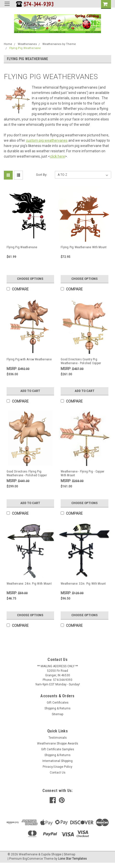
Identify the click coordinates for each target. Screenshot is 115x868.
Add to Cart (30, 391)
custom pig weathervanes (47, 140)
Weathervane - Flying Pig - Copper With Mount (83, 473)
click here (58, 156)
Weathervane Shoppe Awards (58, 743)
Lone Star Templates (72, 859)
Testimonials (58, 738)
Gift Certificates (58, 703)
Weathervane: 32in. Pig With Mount (83, 584)
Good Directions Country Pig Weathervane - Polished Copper (81, 361)
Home (8, 44)
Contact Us (58, 773)
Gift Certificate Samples (58, 749)
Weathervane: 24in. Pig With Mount (29, 584)
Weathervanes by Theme (59, 44)
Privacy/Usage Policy (58, 767)
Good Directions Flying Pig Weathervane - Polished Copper (27, 473)
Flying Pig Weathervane (25, 48)
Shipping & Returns (58, 708)
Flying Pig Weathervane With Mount (84, 247)
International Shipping (58, 761)
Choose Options (30, 279)
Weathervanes (27, 44)
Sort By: (42, 175)
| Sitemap (69, 854)
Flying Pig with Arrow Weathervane (29, 359)
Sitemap (58, 714)
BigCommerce (33, 859)
